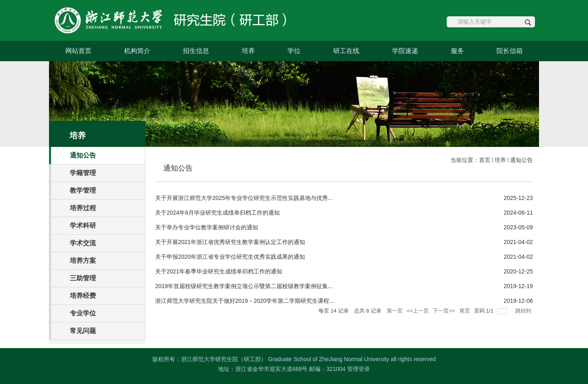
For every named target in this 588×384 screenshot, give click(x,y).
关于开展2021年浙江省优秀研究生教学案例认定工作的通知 (230, 242)
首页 (485, 160)
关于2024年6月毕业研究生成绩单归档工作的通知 (217, 213)
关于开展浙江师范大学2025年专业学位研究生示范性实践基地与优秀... (244, 198)
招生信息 (196, 51)
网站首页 (78, 51)
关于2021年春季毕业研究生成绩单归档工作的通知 (219, 271)
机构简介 (137, 51)
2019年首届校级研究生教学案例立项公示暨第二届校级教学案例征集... (244, 286)
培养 (248, 51)
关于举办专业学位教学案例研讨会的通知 (207, 227)
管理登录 (359, 369)
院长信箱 (510, 51)
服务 (457, 51)
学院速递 (405, 51)
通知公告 (521, 160)
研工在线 (346, 51)
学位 (294, 51)
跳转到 (524, 311)
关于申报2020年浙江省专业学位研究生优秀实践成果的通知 (230, 257)
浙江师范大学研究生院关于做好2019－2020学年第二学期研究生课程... (245, 301)
